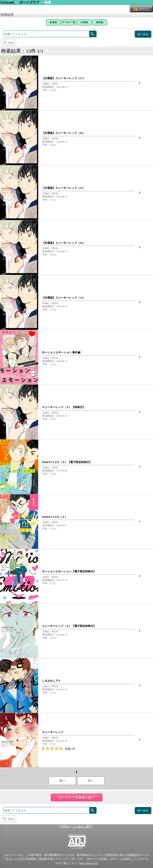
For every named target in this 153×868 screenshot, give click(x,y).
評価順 (84, 22)
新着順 (53, 22)
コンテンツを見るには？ (77, 797)
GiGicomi (7, 2)
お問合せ (65, 827)
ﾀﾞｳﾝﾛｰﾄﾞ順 (69, 22)
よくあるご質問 (82, 827)
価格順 (100, 22)
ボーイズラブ (29, 2)
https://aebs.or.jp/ (89, 863)
